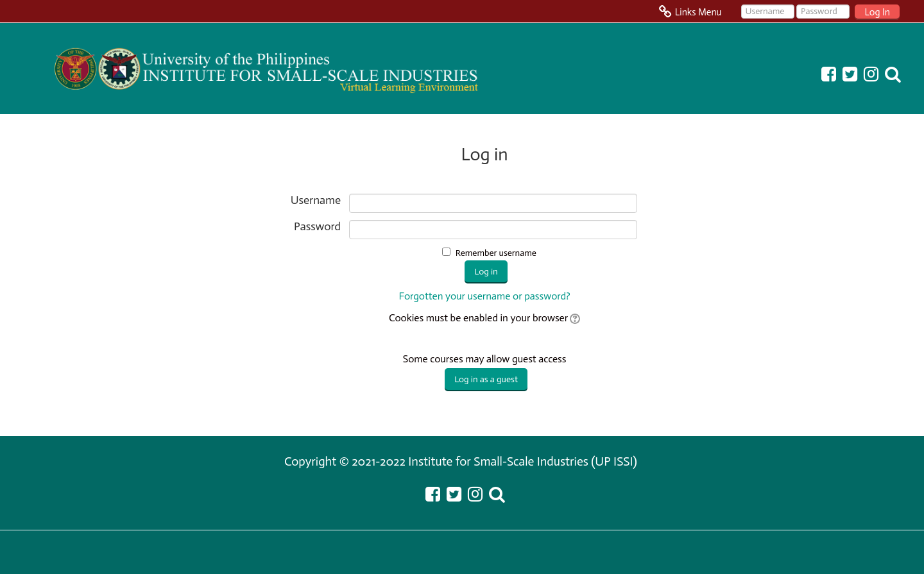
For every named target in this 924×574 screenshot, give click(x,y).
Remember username (496, 253)
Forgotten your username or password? (484, 296)
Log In (877, 12)
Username (316, 200)
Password (317, 227)
